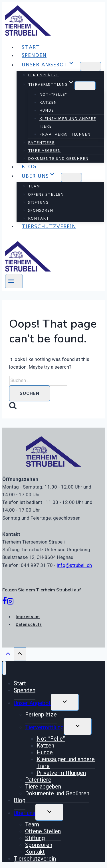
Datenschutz (29, 624)
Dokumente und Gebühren (58, 158)
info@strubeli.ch (74, 565)
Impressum (28, 617)
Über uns (25, 813)
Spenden (34, 55)
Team (34, 186)
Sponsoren (41, 210)
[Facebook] (5, 603)
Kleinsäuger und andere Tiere (68, 122)
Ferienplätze (43, 75)
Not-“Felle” (53, 94)
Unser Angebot (32, 703)
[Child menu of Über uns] (71, 177)
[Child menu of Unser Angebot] (90, 66)
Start (31, 47)
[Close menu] (4, 668)
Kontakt (39, 218)
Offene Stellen (46, 194)
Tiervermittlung (44, 727)
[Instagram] (10, 603)
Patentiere (41, 142)
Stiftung (38, 202)
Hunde (47, 110)
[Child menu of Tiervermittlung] (85, 86)
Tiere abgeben (44, 150)
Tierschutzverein (49, 226)
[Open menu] (14, 281)
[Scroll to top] (8, 655)
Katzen (48, 102)
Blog (29, 167)
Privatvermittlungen (65, 134)
